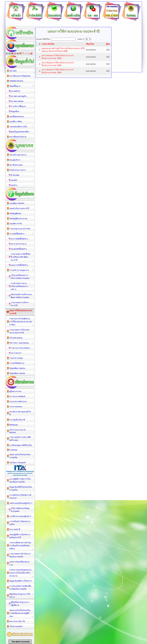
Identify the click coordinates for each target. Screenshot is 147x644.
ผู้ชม (108, 44)
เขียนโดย (90, 44)
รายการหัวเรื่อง (48, 44)
